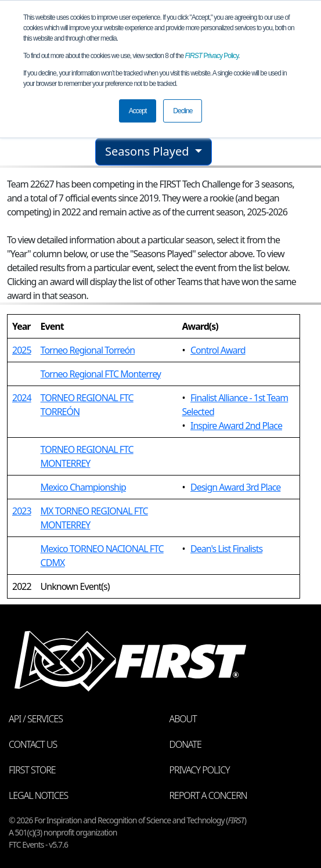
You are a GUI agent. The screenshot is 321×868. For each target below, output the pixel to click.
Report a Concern (208, 795)
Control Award (218, 350)
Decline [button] (183, 111)
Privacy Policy (212, 56)
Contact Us (33, 744)
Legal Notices (38, 795)
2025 (22, 350)
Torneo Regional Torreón (88, 350)
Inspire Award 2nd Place (236, 426)
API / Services (36, 719)
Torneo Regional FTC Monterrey (101, 374)
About (183, 719)
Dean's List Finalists (226, 549)
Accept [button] (138, 111)
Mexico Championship (83, 487)
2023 (22, 511)
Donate (185, 744)
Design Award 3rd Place (235, 487)
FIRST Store (32, 770)
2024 (22, 398)
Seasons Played (149, 151)
